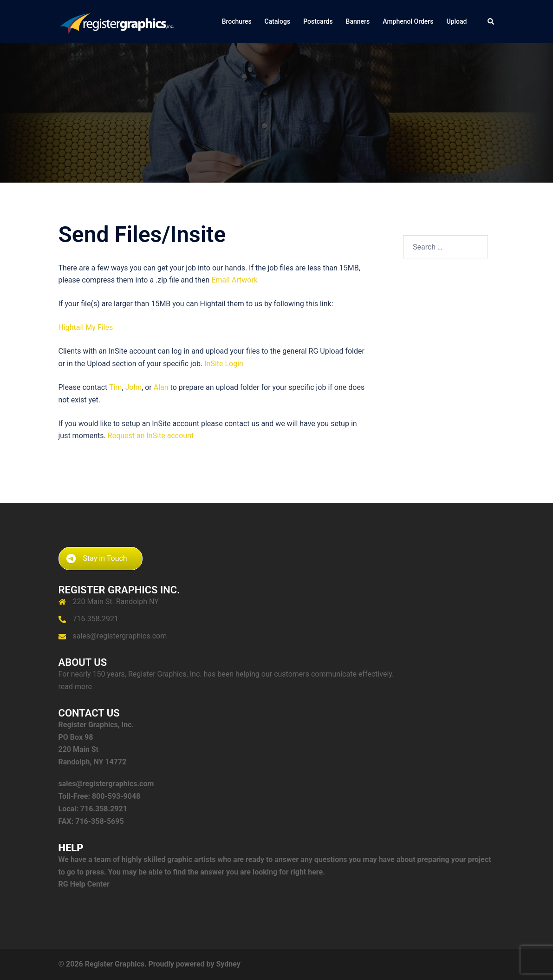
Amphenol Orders (408, 21)
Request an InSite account (151, 436)
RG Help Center (84, 884)
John (134, 387)
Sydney (228, 964)
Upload (457, 21)
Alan (161, 387)
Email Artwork (234, 280)
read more (75, 687)
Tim (115, 387)
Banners (358, 21)
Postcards (318, 21)
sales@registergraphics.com (120, 636)
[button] (491, 21)
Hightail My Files (86, 327)
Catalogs (278, 21)
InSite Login (224, 364)
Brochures (237, 21)
